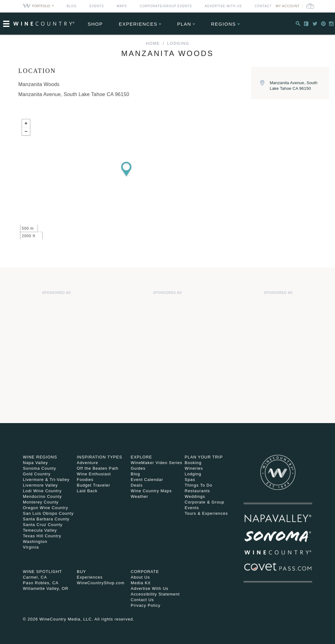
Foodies (85, 480)
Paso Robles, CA (41, 583)
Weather (140, 496)
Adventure (87, 463)
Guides (138, 468)
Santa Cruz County (43, 525)
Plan (184, 24)
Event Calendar (147, 480)
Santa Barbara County (46, 519)
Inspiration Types (99, 457)
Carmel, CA (35, 577)
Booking (193, 463)
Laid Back (87, 491)
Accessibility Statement (155, 594)
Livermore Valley (40, 485)
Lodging (178, 43)
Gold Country (37, 474)
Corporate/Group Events (166, 6)
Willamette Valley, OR (46, 588)
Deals (137, 485)
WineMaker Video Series (157, 463)
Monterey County (41, 502)
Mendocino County (42, 496)
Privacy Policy (146, 605)
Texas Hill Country (42, 536)
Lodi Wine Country (42, 491)
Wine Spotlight (42, 572)
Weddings (195, 496)
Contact (263, 6)
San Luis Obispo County (48, 513)
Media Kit (141, 583)
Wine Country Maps (151, 491)
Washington (35, 542)
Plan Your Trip (204, 457)
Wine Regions (40, 457)
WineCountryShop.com (101, 583)
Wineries (194, 468)
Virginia (31, 547)
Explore (142, 457)
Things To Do (198, 485)
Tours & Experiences (206, 513)
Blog (72, 6)
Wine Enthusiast (94, 474)
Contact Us (142, 600)
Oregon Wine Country (46, 508)
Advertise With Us (223, 6)
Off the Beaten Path (98, 468)
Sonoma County (39, 468)
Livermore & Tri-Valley (46, 480)
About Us (140, 577)
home (153, 43)
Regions (224, 24)
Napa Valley (35, 463)
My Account (288, 6)
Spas (190, 480)
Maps (122, 6)
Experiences (138, 24)
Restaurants (197, 491)
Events (97, 6)
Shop (95, 24)
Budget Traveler (93, 485)
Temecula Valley (40, 530)
